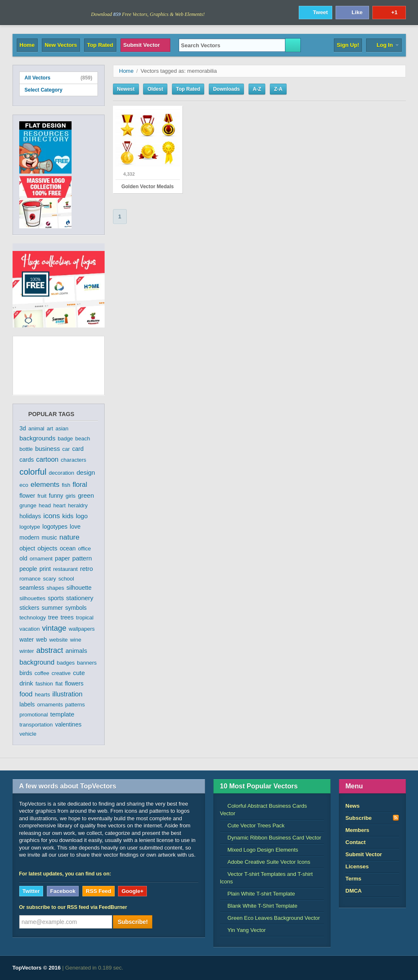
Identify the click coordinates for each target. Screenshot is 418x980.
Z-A (278, 89)
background (37, 662)
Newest (126, 89)
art (50, 429)
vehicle (28, 734)
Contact (356, 842)
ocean (68, 548)
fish (66, 485)
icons (52, 516)
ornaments (50, 705)
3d (23, 428)
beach (83, 439)
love (75, 527)
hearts (42, 695)
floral (80, 485)
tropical (85, 618)
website (59, 640)
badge (65, 439)
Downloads (226, 89)
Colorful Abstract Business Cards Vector (264, 810)
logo (82, 516)
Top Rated (100, 45)
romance (30, 579)
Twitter (31, 891)
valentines (68, 724)
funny (56, 496)
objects (47, 548)
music (50, 537)
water (27, 640)
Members (358, 830)
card (78, 449)
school (66, 579)
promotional (34, 715)
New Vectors (61, 45)
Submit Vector (145, 45)
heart (59, 505)
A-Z (257, 89)
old (24, 558)
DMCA (354, 891)
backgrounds (38, 438)
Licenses (357, 866)
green (86, 495)
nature (69, 537)
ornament (41, 559)
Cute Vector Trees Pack (253, 825)
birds (26, 673)
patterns (75, 705)
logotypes (55, 527)
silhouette (79, 588)
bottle (26, 449)
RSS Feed (99, 891)
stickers (29, 608)
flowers (74, 683)
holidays (30, 516)
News (353, 806)
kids (68, 516)
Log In (384, 45)
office (84, 549)
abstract (50, 650)
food (26, 694)
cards (27, 460)
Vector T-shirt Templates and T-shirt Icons (267, 878)
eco (24, 485)
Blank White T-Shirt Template (259, 906)
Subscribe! (133, 922)
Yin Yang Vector (243, 930)
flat (59, 684)
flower (27, 496)
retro (86, 569)
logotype (30, 527)
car (66, 449)
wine (76, 640)
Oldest (155, 89)
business (47, 449)
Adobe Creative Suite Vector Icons (265, 862)
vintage (54, 628)
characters (73, 460)
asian (62, 429)
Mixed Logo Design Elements (259, 850)
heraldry (78, 505)
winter (27, 651)
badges (66, 663)
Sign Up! (348, 45)
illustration (67, 694)
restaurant (65, 569)
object (27, 548)
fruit (42, 496)
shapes (55, 588)
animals (76, 651)
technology (33, 618)
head (45, 505)
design (86, 472)
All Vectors (59, 78)
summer (53, 608)
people (28, 569)
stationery (80, 598)
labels (27, 704)
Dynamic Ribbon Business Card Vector (271, 838)
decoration (62, 473)
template (62, 714)
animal (36, 429)
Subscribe (372, 818)
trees (67, 617)
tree (53, 617)
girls (71, 496)
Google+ (132, 891)
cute (79, 673)
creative (61, 673)
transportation (36, 725)
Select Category (59, 90)
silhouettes (33, 598)
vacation (30, 629)
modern (29, 537)
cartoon (47, 459)
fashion (44, 684)
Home (27, 45)
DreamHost (369, 968)
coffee (42, 673)
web (41, 640)
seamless (32, 588)
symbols (76, 608)
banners (87, 663)
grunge (28, 505)
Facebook (63, 891)
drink (27, 683)
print (45, 569)
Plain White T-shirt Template (258, 894)
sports (56, 598)
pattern (82, 558)
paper (62, 558)
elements (45, 485)
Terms (354, 879)
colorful (33, 472)
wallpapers (82, 629)
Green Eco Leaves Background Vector (270, 918)
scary (50, 579)
